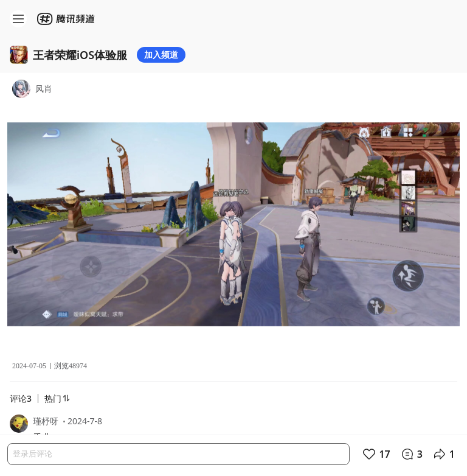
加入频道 (161, 54)
